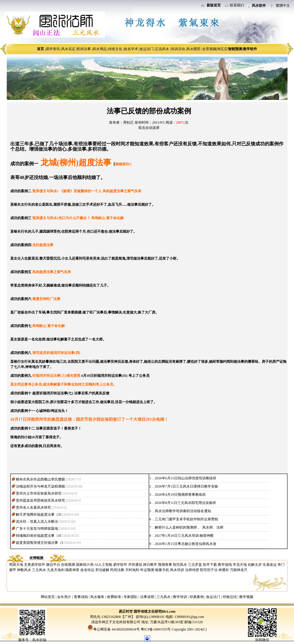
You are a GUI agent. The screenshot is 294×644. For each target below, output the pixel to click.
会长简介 (65, 597)
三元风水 (39, 570)
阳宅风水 (180, 565)
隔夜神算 (72, 570)
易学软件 (120, 565)
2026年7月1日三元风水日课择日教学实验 (186, 486)
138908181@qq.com (189, 617)
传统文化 (115, 49)
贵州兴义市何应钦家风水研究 (39, 493)
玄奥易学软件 (35, 565)
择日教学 (150, 565)
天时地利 (132, 570)
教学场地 (225, 565)
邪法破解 (102, 570)
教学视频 (246, 597)
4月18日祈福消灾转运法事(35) (104, 376)
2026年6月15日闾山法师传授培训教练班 (186, 478)
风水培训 (177, 570)
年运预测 (147, 570)
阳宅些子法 (209, 570)
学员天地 (240, 565)
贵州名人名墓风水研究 (33, 507)
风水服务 (97, 597)
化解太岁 (255, 565)
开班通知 (135, 565)
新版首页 (214, 5)
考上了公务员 (139, 376)
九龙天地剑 (56, 570)
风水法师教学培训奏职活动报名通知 (183, 511)
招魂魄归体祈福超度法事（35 (39, 536)
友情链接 (36, 558)
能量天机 (162, 570)
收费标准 (114, 597)
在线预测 (68, 565)
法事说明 (147, 597)
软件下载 (210, 565)
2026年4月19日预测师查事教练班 (180, 495)
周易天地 (16, 565)
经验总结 (230, 597)
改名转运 (87, 570)
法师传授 (192, 570)
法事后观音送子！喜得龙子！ (59, 428)
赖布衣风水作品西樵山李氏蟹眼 (40, 479)
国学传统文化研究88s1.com (155, 611)
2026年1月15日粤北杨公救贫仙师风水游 (186, 544)
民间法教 (117, 570)
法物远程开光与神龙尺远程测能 (40, 486)
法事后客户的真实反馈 (92, 393)
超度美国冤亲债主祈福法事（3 (40, 543)
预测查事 (165, 565)
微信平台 (53, 565)
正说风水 (162, 49)
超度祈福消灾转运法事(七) (53, 393)
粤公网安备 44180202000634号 (117, 629)
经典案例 (197, 597)
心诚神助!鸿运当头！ (52, 411)
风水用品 (100, 49)
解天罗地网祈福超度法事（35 (39, 514)
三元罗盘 (195, 565)
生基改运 (270, 565)
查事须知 (81, 597)
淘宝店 (222, 49)
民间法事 (84, 49)
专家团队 (130, 597)
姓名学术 (131, 49)
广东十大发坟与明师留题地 (37, 529)
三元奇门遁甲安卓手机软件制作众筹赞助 (186, 519)
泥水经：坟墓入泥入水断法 (37, 522)
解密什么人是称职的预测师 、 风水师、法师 (189, 527)
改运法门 (147, 49)
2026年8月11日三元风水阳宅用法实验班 (186, 503)
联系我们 (237, 5)
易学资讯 (53, 49)
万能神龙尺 (239, 570)
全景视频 (209, 49)
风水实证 (68, 49)
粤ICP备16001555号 (156, 629)
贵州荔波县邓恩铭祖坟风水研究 (40, 500)
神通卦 (224, 570)
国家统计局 (85, 565)
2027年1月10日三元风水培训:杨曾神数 (184, 536)
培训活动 (178, 49)
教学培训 (180, 597)
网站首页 (48, 597)
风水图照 (193, 49)
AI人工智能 (103, 565)
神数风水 (24, 570)
